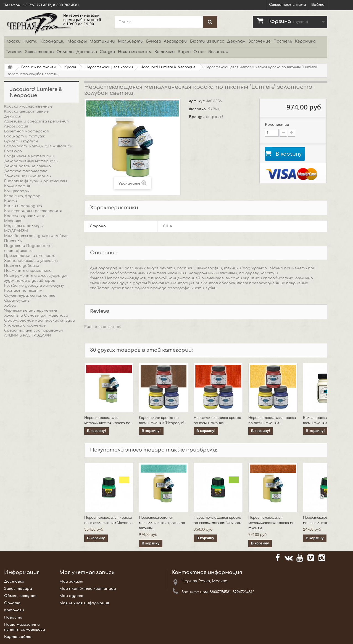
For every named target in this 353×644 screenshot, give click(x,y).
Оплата (65, 52)
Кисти (31, 41)
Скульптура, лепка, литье (30, 296)
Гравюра (13, 151)
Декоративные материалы (31, 161)
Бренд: (196, 117)
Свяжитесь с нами (288, 5)
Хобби (10, 306)
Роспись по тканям (23, 291)
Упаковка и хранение (25, 325)
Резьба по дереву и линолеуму (34, 286)
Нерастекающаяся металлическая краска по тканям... (162, 523)
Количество (277, 125)
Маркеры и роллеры (24, 226)
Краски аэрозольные (25, 216)
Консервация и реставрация (33, 211)
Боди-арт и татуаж (24, 136)
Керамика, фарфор (22, 196)
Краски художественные (28, 106)
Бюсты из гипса (207, 41)
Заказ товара (39, 52)
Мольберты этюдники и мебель (36, 236)
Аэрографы (176, 41)
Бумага (154, 41)
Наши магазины (135, 52)
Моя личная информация (84, 603)
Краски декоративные (26, 111)
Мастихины (102, 41)
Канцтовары (17, 191)
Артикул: (197, 101)
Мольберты (131, 41)
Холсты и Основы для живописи (36, 316)
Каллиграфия (17, 186)
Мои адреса (71, 596)
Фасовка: (198, 109)
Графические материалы (29, 156)
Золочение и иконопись (27, 176)
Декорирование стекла (27, 166)
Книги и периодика (23, 206)
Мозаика (13, 221)
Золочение (260, 41)
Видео (184, 52)
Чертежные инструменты (31, 311)
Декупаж (236, 41)
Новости (13, 617)
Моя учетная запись (87, 572)
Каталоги (165, 52)
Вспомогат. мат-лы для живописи (38, 146)
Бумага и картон (21, 141)
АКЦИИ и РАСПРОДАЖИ (28, 335)
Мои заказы (71, 582)
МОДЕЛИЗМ (16, 231)
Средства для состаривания (34, 330)
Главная (14, 52)
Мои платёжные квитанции (88, 589)
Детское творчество (26, 171)
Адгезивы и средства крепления (36, 121)
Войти (318, 5)
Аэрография (16, 126)
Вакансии (218, 52)
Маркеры (77, 41)
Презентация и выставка (30, 256)
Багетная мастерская (27, 131)
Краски (13, 41)
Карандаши (52, 41)
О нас (199, 52)
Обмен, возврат (20, 596)
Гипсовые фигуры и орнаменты (35, 181)
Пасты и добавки (22, 266)
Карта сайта (18, 637)
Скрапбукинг (17, 301)
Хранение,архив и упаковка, (31, 261)
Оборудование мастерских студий (39, 320)
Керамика (305, 41)
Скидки (107, 52)
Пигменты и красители (28, 271)
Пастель (283, 41)
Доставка (87, 52)
